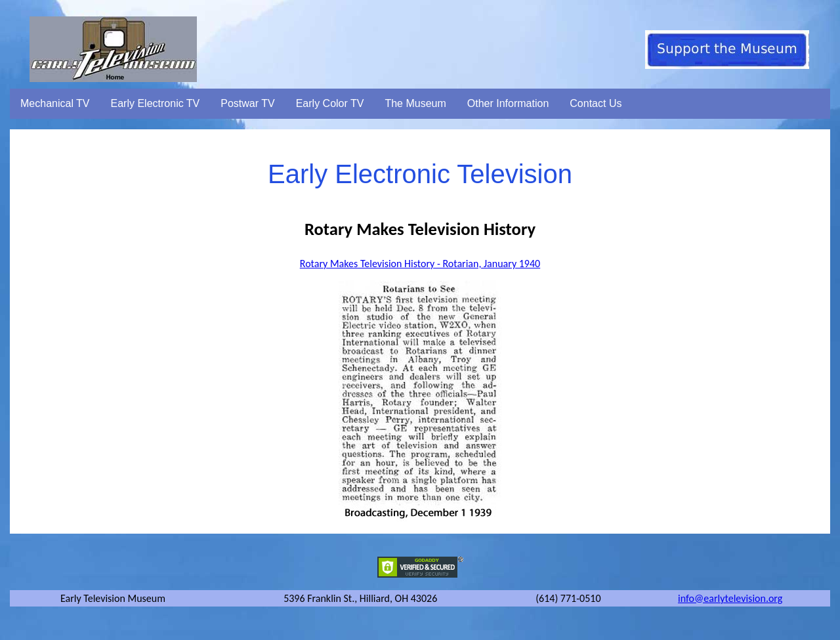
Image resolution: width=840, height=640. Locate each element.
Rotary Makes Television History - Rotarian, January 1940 (420, 264)
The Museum (415, 103)
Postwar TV (247, 103)
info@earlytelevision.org (730, 598)
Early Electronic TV (156, 103)
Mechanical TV (55, 103)
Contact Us (596, 103)
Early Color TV (330, 103)
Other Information (508, 103)
